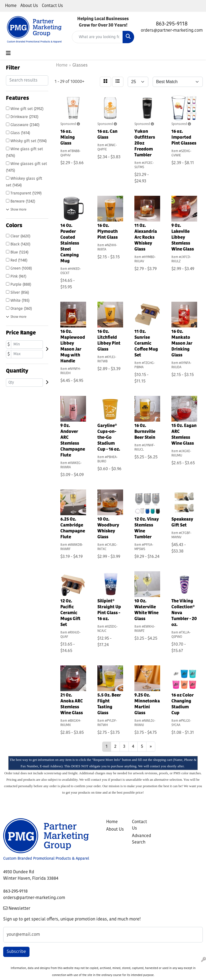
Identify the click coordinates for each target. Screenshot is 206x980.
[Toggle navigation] (8, 53)
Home (11, 6)
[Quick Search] (97, 37)
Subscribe (16, 952)
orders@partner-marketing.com (172, 31)
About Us (29, 6)
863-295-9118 (172, 24)
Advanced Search (141, 839)
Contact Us (52, 6)
